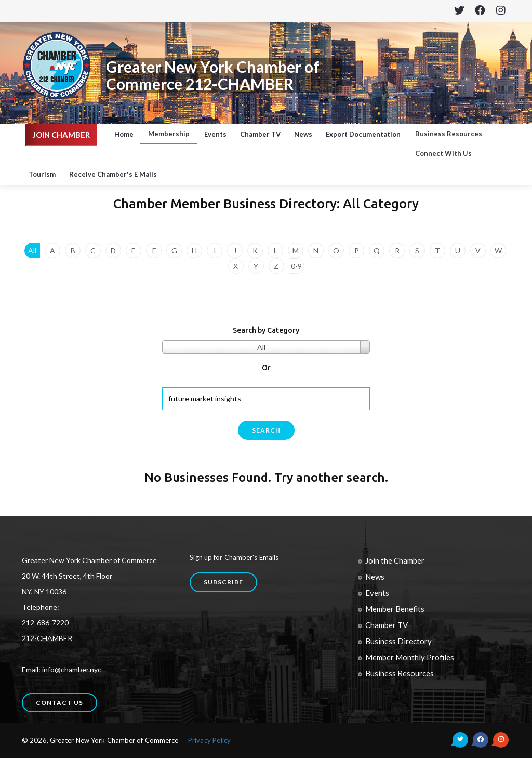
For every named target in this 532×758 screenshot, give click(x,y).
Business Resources (400, 673)
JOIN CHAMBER (61, 135)
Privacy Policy (209, 740)
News (303, 134)
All (32, 250)
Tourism (42, 174)
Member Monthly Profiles (410, 657)
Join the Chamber (395, 560)
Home (124, 134)
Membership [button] (169, 134)
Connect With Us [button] (443, 153)
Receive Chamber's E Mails (113, 174)
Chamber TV (260, 134)
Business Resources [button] (449, 134)
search (266, 430)
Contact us (59, 703)
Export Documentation (363, 134)
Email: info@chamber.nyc (62, 669)
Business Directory (398, 641)
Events (215, 134)
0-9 (296, 266)
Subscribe (223, 582)
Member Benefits (395, 609)
